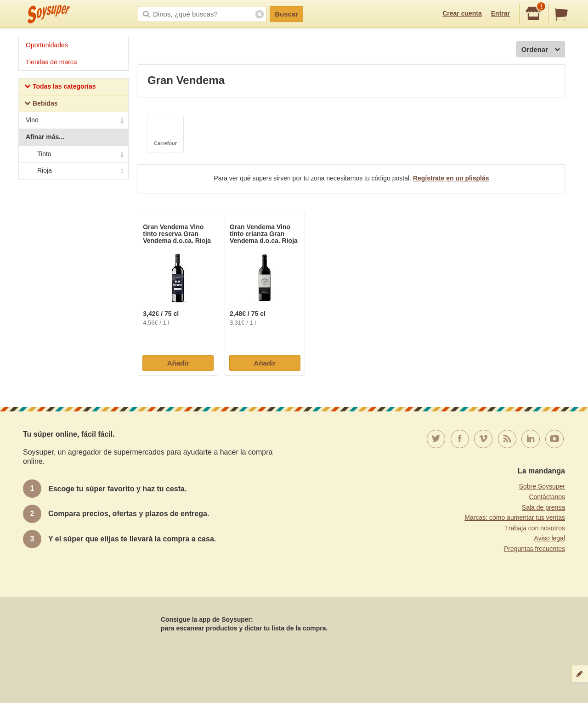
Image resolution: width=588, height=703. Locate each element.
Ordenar (541, 50)
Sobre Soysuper (542, 486)
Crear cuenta (462, 13)
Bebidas (41, 104)
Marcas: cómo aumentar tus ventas (515, 517)
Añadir (178, 363)
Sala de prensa (543, 507)
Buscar (286, 14)
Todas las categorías (60, 87)
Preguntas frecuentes (534, 549)
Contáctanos (547, 497)
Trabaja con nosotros (535, 528)
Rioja (73, 171)
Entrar (500, 13)
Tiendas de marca (51, 62)
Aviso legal (550, 538)
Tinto (73, 154)
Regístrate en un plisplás (451, 178)
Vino (75, 121)
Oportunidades (47, 45)
